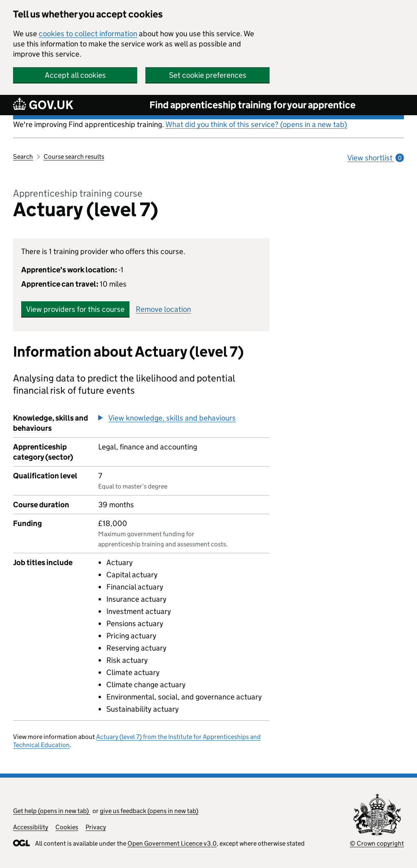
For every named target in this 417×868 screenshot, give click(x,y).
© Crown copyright (377, 843)
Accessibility (31, 827)
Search (23, 157)
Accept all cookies (75, 75)
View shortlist (376, 158)
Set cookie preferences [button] (208, 75)
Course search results (74, 157)
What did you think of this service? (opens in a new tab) (256, 124)
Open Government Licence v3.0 (172, 843)
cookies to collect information (88, 34)
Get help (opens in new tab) (52, 811)
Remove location (163, 309)
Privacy (96, 827)
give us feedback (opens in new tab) (149, 811)
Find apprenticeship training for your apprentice (252, 105)
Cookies (67, 827)
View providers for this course (75, 309)
